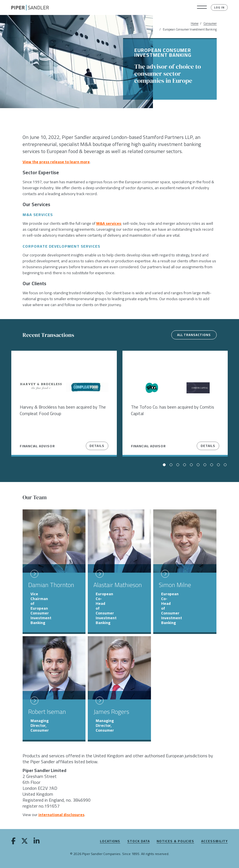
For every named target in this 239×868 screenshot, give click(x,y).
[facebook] (13, 842)
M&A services (109, 223)
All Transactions (194, 335)
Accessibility (214, 841)
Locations (110, 841)
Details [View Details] (97, 446)
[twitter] (25, 842)
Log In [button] (219, 7)
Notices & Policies (175, 841)
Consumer (210, 24)
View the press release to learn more (56, 162)
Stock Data (138, 841)
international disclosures (61, 815)
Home (195, 24)
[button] (202, 8)
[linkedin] (37, 842)
